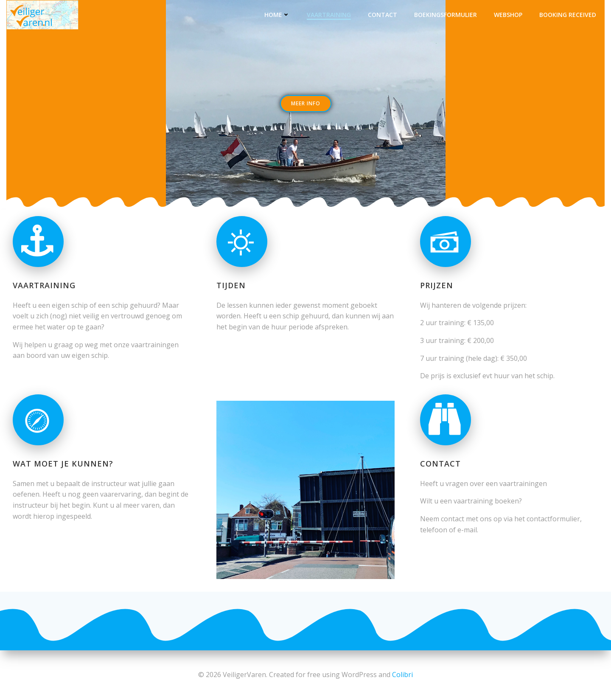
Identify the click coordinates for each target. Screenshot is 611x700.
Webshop (508, 15)
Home (277, 15)
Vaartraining (329, 15)
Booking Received (568, 15)
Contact (383, 15)
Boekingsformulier (446, 15)
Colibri (402, 675)
